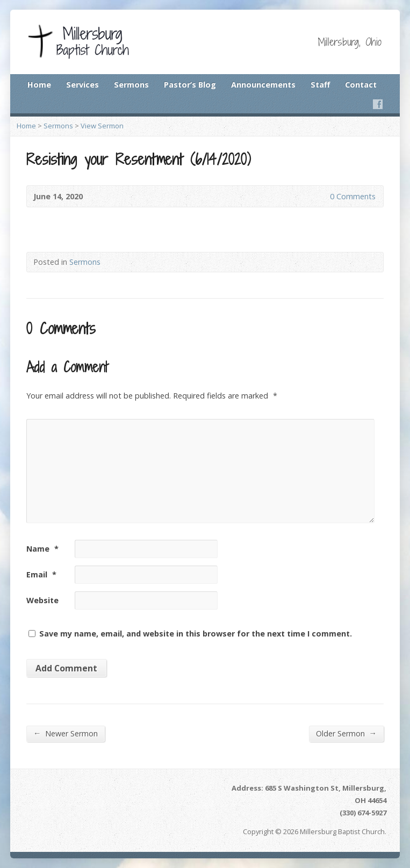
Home (39, 85)
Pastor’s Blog (190, 85)
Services (82, 85)
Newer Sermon (66, 733)
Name (42, 549)
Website (42, 600)
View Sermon (102, 126)
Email (41, 574)
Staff (320, 85)
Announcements (263, 85)
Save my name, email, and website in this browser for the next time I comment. (196, 634)
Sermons (131, 85)
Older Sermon (346, 733)
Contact (361, 85)
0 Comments (321, 196)
